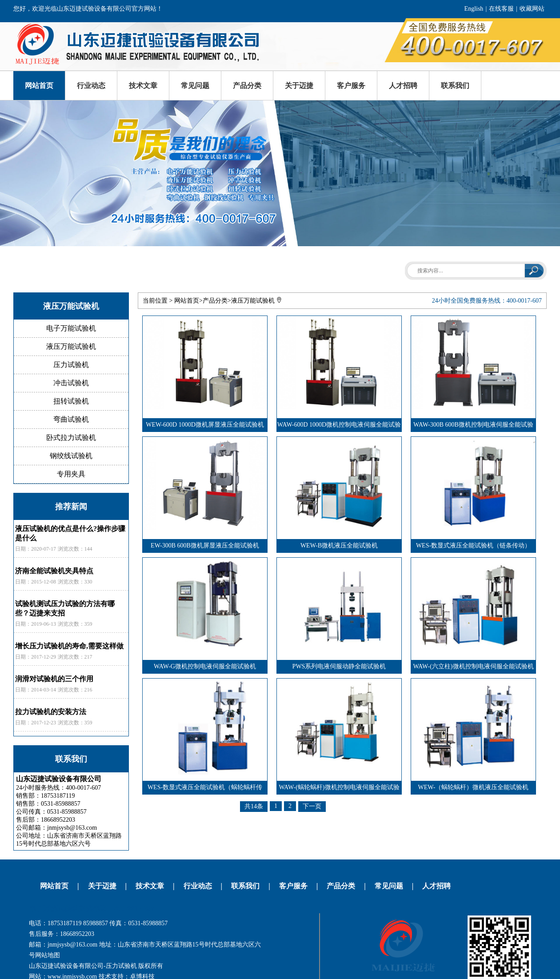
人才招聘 (403, 86)
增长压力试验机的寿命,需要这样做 (69, 646)
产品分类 (247, 86)
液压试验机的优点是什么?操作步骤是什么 (70, 533)
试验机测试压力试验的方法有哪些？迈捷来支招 (65, 608)
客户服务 (351, 86)
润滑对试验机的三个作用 (54, 679)
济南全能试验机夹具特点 (54, 571)
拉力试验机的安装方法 (51, 712)
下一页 (312, 806)
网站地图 (48, 955)
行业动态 (91, 86)
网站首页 (39, 86)
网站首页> (188, 301)
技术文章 (143, 86)
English (474, 9)
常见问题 (195, 86)
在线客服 (501, 9)
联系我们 (455, 86)
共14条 (254, 806)
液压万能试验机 (253, 301)
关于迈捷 (299, 86)
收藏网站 (532, 9)
